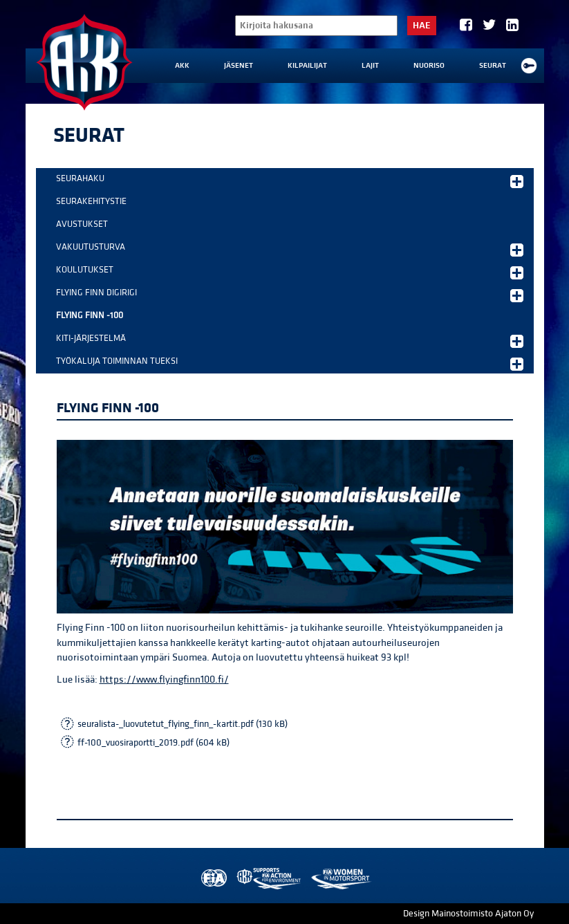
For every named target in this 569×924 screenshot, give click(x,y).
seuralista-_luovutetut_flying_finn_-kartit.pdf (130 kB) (183, 724)
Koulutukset (290, 272)
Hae (422, 26)
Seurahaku (290, 181)
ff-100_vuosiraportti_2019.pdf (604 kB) (153, 743)
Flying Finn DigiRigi (290, 295)
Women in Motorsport (341, 879)
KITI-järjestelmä (290, 340)
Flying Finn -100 (90, 315)
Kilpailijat (307, 66)
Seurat (493, 66)
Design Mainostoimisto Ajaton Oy (468, 914)
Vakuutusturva (290, 249)
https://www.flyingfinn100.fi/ (164, 680)
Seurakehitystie (91, 201)
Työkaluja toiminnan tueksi (290, 363)
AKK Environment (270, 879)
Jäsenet (239, 66)
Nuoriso (429, 66)
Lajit (370, 66)
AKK (182, 66)
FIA (213, 879)
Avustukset (82, 224)
